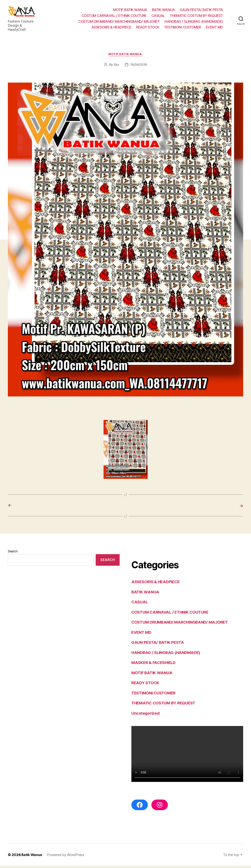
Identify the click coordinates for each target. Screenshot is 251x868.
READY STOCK (148, 28)
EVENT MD (214, 28)
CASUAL (158, 16)
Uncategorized (146, 715)
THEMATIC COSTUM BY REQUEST (196, 16)
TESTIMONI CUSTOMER (183, 28)
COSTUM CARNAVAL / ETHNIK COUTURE (114, 16)
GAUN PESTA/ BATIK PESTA (201, 11)
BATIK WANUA (163, 11)
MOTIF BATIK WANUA (130, 11)
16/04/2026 (139, 67)
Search (13, 553)
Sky (116, 67)
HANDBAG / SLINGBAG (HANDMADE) (194, 22)
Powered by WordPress (66, 857)
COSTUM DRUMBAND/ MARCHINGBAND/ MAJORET (119, 22)
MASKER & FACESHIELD (155, 665)
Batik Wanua (32, 857)
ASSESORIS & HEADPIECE (111, 28)
